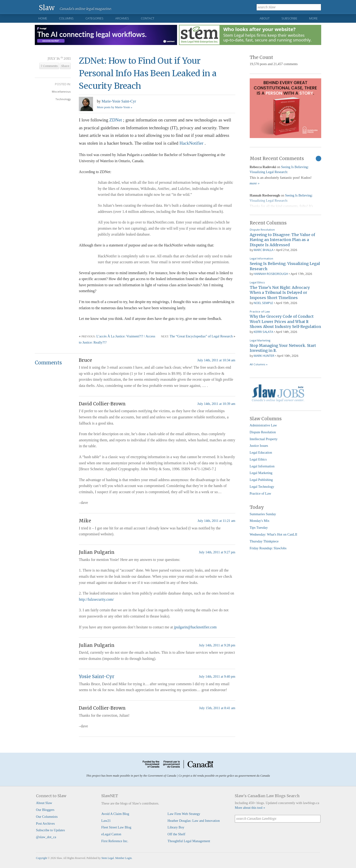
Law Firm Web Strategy (184, 814)
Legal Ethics (257, 282)
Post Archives (45, 823)
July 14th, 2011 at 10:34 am (216, 360)
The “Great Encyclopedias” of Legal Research (201, 336)
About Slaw (44, 803)
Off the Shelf (176, 834)
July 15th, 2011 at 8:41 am (217, 708)
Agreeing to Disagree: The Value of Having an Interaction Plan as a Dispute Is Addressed (282, 240)
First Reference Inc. (115, 841)
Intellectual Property (264, 439)
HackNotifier (192, 143)
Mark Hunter (264, 356)
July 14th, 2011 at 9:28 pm (217, 645)
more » (255, 183)
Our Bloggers (45, 810)
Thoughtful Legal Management (189, 841)
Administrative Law (263, 425)
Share (65, 66)
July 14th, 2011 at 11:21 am (216, 521)
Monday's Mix (260, 521)
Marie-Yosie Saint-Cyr (119, 101)
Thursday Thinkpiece (264, 541)
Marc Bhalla (264, 250)
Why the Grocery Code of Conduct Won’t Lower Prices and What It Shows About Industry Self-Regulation (285, 321)
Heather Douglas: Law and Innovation (194, 821)
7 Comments (49, 66)
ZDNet (116, 120)
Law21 (106, 821)
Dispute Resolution (262, 230)
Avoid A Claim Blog (115, 814)
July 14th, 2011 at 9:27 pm (217, 552)
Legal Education (261, 452)
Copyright (42, 858)
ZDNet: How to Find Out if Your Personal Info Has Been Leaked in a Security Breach (148, 73)
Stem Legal (108, 858)
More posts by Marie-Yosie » (114, 107)
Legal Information (261, 258)
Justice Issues (259, 446)
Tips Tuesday (259, 528)
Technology (63, 99)
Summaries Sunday (263, 514)
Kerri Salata (263, 332)
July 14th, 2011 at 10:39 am (216, 404)
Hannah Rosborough (271, 274)
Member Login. (124, 858)
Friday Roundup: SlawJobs (268, 548)
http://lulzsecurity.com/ (96, 599)
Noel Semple (263, 303)
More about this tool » (250, 808)
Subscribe (289, 18)
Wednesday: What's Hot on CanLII (274, 534)
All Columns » (259, 364)
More (313, 18)
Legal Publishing (261, 480)
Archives (122, 18)
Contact (148, 18)
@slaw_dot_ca (46, 837)
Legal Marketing (260, 340)
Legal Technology (262, 487)
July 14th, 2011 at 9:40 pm (217, 676)
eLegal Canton (111, 834)
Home (43, 18)
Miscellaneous (61, 92)
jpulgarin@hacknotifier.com (195, 627)
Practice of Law (260, 311)
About (265, 18)
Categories (94, 18)
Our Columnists (47, 817)
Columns (66, 18)
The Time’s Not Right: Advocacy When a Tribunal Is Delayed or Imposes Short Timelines (280, 293)
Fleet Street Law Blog (116, 827)
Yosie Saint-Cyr (97, 676)
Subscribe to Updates (50, 830)
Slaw (47, 7)
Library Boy (176, 827)
